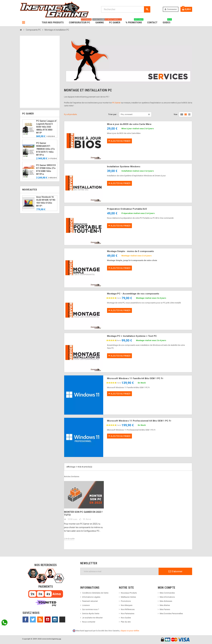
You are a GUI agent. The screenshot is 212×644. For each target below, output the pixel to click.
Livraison (86, 605)
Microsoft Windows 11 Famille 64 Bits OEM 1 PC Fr (135, 378)
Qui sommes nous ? (91, 609)
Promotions (126, 601)
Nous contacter (89, 622)
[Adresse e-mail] (119, 571)
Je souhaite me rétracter (92, 618)
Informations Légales (91, 597)
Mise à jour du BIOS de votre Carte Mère (129, 124)
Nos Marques (127, 605)
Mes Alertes (165, 605)
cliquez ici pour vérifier (130, 631)
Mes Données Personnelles (171, 614)
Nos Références (128, 609)
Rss (40, 619)
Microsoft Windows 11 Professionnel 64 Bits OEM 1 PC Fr (139, 421)
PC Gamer (116, 103)
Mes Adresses (166, 601)
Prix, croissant (127, 114)
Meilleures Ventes (128, 597)
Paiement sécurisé (90, 601)
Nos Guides (126, 618)
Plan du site (126, 622)
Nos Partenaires (128, 614)
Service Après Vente (91, 614)
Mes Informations (167, 597)
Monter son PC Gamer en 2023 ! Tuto (83, 513)
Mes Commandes (167, 593)
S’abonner (175, 571)
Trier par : (113, 114)
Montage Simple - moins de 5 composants (131, 251)
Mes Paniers (165, 609)
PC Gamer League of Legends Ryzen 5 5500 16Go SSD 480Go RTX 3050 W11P (46, 127)
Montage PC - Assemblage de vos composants (133, 294)
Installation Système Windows (124, 167)
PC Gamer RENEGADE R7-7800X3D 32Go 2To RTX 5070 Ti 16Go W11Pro (45, 149)
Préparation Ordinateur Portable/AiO (127, 209)
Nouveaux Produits (129, 593)
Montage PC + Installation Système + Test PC (132, 336)
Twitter (33, 619)
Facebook (25, 619)
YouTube (48, 619)
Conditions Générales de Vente (95, 593)
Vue (176, 114)
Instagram (55, 619)
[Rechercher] (126, 9)
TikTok (62, 619)
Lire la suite (69, 539)
